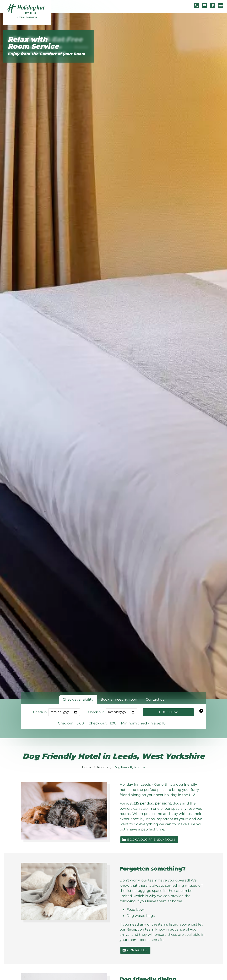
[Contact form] (204, 5)
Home (87, 767)
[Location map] (213, 5)
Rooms (103, 767)
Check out (96, 712)
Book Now (168, 712)
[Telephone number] (196, 5)
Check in (40, 712)
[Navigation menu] (221, 5)
